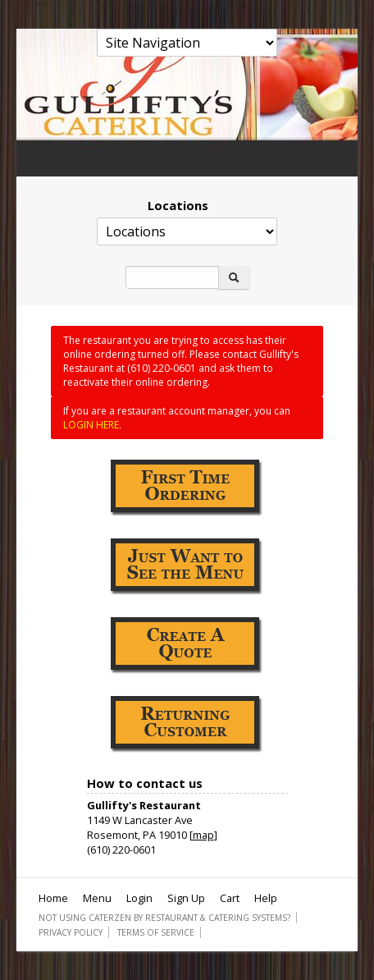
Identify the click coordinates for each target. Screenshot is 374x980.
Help (266, 898)
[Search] (172, 277)
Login (139, 898)
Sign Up (186, 898)
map (203, 835)
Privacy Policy (71, 932)
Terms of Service (156, 932)
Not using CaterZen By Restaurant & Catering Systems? (164, 918)
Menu (97, 898)
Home (53, 898)
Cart (230, 898)
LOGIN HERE (91, 425)
